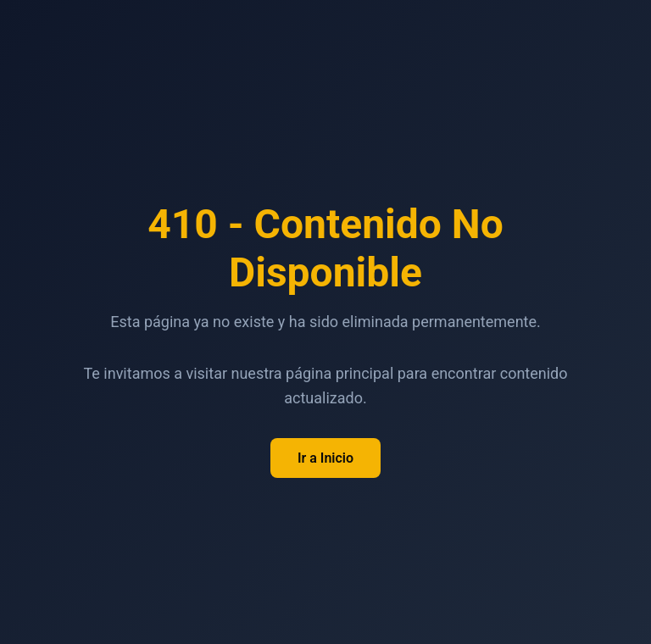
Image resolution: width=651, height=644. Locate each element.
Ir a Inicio (325, 458)
